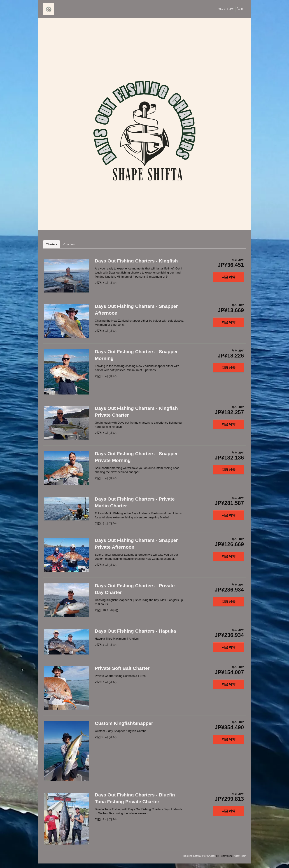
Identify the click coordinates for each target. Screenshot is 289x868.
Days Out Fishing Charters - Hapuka (135, 631)
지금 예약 (228, 277)
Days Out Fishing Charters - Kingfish (136, 261)
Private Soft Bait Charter (122, 668)
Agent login (240, 856)
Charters (51, 244)
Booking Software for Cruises (200, 856)
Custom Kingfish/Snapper (124, 723)
